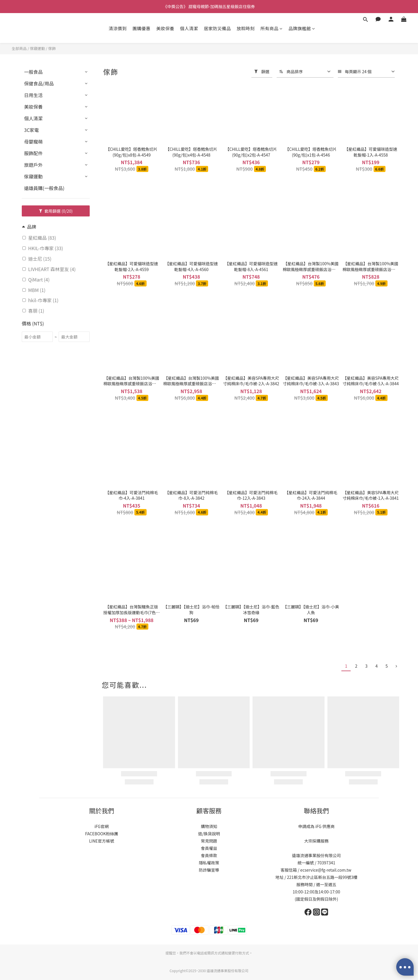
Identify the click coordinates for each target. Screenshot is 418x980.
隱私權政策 (209, 863)
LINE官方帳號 (102, 841)
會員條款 (209, 855)
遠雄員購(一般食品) (44, 188)
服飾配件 (33, 153)
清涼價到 (118, 28)
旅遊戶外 (33, 165)
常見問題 (209, 841)
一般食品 (33, 72)
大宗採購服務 (316, 841)
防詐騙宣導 (209, 870)
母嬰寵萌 (33, 141)
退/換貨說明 (209, 834)
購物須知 (209, 826)
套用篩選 (56, 211)
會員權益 (209, 848)
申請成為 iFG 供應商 (316, 826)
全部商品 (19, 48)
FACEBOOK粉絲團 (102, 834)
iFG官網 (101, 826)
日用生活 (33, 95)
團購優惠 (141, 28)
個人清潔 (189, 28)
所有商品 (272, 28)
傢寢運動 (37, 48)
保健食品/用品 (39, 83)
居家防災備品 (217, 28)
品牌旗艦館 (302, 28)
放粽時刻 (246, 28)
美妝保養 (165, 28)
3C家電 (31, 130)
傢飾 (52, 48)
